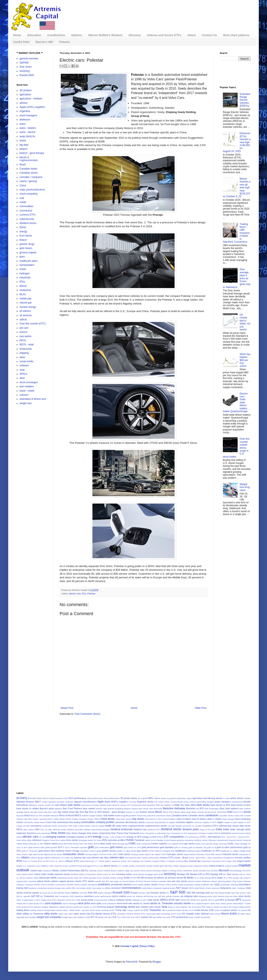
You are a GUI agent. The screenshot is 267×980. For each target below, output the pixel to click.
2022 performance (112, 798)
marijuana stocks (201, 866)
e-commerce (225, 833)
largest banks (244, 861)
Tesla (164, 907)
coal (22, 198)
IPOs (22, 282)
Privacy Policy (165, 885)
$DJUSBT (32, 798)
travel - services (82, 910)
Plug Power (237, 881)
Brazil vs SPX (37, 816)
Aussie (41, 805)
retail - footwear (238, 888)
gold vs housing (181, 847)
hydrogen (25, 273)
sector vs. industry (135, 896)
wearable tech (23, 917)
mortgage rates (151, 874)
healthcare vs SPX (211, 851)
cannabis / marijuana (31, 177)
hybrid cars (150, 854)
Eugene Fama (49, 840)
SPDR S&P (174, 900)
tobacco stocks (213, 907)
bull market (109, 815)
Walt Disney (215, 914)
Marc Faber (173, 866)
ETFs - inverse (238, 837)
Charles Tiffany (93, 819)
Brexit (71, 815)
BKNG (177, 812)
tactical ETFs (27, 907)
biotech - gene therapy (32, 153)
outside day (100, 881)
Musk (161, 874)
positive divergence (89, 885)
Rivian (68, 893)
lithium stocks (111, 866)
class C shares (214, 819)
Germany (223, 844)
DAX (37, 829)
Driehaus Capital (206, 833)
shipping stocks (205, 896)
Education (34, 35)
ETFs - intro (226, 837)
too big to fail (226, 907)
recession (116, 888)
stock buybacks (53, 903)
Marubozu (47, 871)
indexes (218, 854)
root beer (83, 893)
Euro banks (26, 236)
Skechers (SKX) (64, 900)
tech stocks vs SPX (88, 907)
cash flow (28, 819)
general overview (29, 59)
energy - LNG (108, 837)
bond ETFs (238, 812)
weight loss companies (49, 917)
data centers (29, 830)
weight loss (26, 403)
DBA (50, 830)
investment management (223, 858)
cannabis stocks (226, 816)
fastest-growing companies (182, 840)
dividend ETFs (154, 830)
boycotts (20, 816)
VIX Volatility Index (191, 914)
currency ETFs (28, 215)
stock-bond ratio (125, 903)
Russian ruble (144, 893)
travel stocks (95, 910)
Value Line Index (66, 914)
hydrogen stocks (175, 854)
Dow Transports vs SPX (177, 833)
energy (23, 232)
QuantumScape (54, 888)
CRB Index (73, 826)
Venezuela (151, 914)
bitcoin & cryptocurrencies (29, 159)
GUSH (151, 851)
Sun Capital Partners (201, 903)
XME (124, 917)
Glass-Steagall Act (242, 844)
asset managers (28, 115)
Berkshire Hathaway (174, 808)
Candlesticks (56, 35)
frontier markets (159, 844)
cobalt (23, 202)
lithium (23, 286)
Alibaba (247, 798)
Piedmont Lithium (209, 881)
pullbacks (205, 885)
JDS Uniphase (133, 861)
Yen (151, 917)
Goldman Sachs (64, 851)
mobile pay (25, 299)
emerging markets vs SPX (79, 837)
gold (91, 847)
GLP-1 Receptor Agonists (76, 847)
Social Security (101, 900)
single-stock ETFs (49, 900)
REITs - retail (27, 345)
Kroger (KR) (231, 861)
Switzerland (238, 903)
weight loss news (70, 917)
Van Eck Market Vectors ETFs (102, 914)
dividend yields (191, 829)
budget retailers (96, 816)
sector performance (103, 896)
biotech (24, 149)
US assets (242, 910)
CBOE (68, 819)
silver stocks (245, 896)
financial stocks (235, 840)
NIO (81, 878)
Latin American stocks (59, 866)
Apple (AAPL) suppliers (32, 107)
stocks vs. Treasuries (162, 903)
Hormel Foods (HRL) (109, 854)
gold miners (26, 248)
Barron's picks (47, 808)
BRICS (78, 815)
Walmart (205, 914)
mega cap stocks (132, 871)
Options (77, 35)
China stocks (108, 819)
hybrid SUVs (161, 854)
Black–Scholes (198, 812)
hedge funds (245, 851)
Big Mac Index (51, 812)
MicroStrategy (236, 871)
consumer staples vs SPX (205, 822)
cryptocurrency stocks (156, 826)
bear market (89, 808)
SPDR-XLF (195, 900)
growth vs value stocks (126, 851)
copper (220, 822)
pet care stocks (180, 881)
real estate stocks (84, 888)
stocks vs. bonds (141, 903)
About (191, 35)
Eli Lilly (42, 837)
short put (229, 896)
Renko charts (205, 888)
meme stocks (146, 871)
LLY (120, 866)
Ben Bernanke (156, 809)
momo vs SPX (109, 874)
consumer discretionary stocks (130, 822)
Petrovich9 (132, 962)
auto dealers (61, 805)
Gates (198, 844)
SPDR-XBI (185, 900)
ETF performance (192, 837)
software (24, 365)
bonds (247, 812)
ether (29, 840)
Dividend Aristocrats (121, 829)
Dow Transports (132, 833)
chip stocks (138, 819)
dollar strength (237, 829)
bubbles (85, 816)
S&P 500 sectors (239, 893)
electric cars (75, 594)
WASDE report (244, 914)
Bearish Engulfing (115, 809)
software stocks (124, 900)
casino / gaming (28, 181)
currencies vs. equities (192, 826)
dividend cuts (140, 829)
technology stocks (125, 907)
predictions (104, 884)
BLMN (208, 812)
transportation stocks (53, 910)
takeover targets (41, 907)
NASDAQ (25, 71)
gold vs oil (212, 847)
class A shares (184, 819)
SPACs (23, 374)
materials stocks (96, 871)
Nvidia (127, 878)
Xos (133, 917)
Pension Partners (151, 881)
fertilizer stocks (201, 840)
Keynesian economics (211, 861)
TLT (204, 907)
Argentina (25, 111)
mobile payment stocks (59, 874)
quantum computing (38, 888)
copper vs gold (231, 822)
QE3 (212, 885)
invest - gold (194, 858)
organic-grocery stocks (70, 881)
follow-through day (120, 844)
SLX (74, 900)
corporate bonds (50, 826)
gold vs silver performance (230, 847)
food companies (144, 844)
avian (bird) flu (27, 136)
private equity (177, 885)
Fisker (70, 844)
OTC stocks (88, 881)
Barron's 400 (44, 42)
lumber (149, 866)
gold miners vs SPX (132, 847)
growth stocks (109, 851)
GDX (203, 844)
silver (22, 357)
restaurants (26, 349)
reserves (215, 888)
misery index (40, 874)
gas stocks (189, 844)
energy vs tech (149, 837)
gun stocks (142, 851)
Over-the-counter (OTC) (33, 324)
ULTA (192, 910)
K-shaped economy (175, 861)
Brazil (23, 165)
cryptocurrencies (136, 826)
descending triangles (101, 830)
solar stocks (153, 900)
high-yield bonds (36, 854)
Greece (93, 851)
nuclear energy (28, 307)
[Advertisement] (236, 585)
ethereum (37, 840)
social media (26, 361)
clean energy (228, 819)
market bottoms (216, 866)
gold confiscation (102, 847)
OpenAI (247, 878)
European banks (86, 840)
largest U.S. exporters (26, 866)
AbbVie (157, 798)
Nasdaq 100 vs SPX (200, 874)
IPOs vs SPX (44, 861)
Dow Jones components (99, 833)
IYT (96, 861)
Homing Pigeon (92, 854)
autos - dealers (28, 128)
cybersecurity (27, 219)
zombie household (202, 917)
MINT (31, 874)
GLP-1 (61, 847)
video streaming (163, 914)
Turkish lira (138, 910)
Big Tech (80, 812)
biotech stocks (147, 812)
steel (22, 378)
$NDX (40, 798)
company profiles (105, 822)
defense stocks (60, 830)
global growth (51, 847)
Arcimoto (132, 802)
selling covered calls (175, 896)
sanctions (89, 896)
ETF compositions (174, 837)
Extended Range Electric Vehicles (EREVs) (245, 100)
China (23, 186)
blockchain (222, 812)
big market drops (66, 812)
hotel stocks (124, 854)
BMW (230, 812)
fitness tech (78, 844)
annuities (60, 802)
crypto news (121, 826)
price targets (138, 885)
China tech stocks (123, 819)
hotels (23, 269)
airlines (23, 103)
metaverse (25, 290)
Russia (134, 893)
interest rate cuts (82, 858)
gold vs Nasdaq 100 (197, 847)
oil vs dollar (217, 878)
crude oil (110, 826)
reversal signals (31, 893)
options (55, 881)
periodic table (165, 881)
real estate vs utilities (101, 888)
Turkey (130, 910)
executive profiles (116, 840)
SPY (238, 900)
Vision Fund (176, 914)
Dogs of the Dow (207, 830)
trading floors (23, 910)
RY (168, 893)
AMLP (38, 802)
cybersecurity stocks (229, 826)
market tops (36, 870)
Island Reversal (87, 861)
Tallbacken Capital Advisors (61, 907)
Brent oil (63, 815)
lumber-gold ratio (160, 866)
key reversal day (193, 861)
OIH (139, 878)
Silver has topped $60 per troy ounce (245, 360)
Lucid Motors (140, 866)
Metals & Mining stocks (172, 871)
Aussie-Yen (49, 805)
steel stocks (34, 903)
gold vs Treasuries (30, 851)
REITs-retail (194, 888)
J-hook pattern (105, 861)
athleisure (25, 120)
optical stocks (44, 881)
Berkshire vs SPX (195, 808)
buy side (147, 816)
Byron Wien (166, 816)
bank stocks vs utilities (28, 808)
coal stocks (28, 822)
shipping (24, 353)
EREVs (160, 837)
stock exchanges (29, 382)
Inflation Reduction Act (54, 858)
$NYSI (46, 798)
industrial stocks (230, 854)
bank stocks (203, 805)
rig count (43, 893)
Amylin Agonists (49, 802)
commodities (26, 206)
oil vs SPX (228, 878)
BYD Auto (156, 816)
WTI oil (94, 917)
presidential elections (122, 884)
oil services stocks (174, 878)
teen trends (155, 907)
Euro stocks (72, 840)
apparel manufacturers (85, 802)
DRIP (216, 833)
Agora (189, 798)
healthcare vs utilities (230, 851)
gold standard (167, 847)
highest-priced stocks (53, 854)
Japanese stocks (119, 861)
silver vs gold (22, 900)
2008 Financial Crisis (59, 798)
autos (22, 124)
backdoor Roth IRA (155, 805)
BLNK (214, 812)
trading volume (36, 910)
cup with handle (175, 826)
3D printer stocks (129, 798)
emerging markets (56, 837)
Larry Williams (42, 866)
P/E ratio (110, 881)
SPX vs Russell (227, 900)
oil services (26, 315)
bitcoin (158, 812)
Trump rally (121, 910)
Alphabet (21, 802)
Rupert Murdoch (105, 893)
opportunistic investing (26, 881)
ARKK (167, 802)
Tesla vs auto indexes (177, 907)
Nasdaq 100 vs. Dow (221, 874)
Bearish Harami (131, 809)
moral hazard (138, 874)
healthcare (180, 851)
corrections (62, 826)
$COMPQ (22, 798)
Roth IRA (92, 893)
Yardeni (144, 917)
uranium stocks (230, 910)
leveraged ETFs (90, 866)
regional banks (169, 888)
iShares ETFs (72, 861)
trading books (245, 907)
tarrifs (76, 907)
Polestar (91, 594)
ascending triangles (205, 802)
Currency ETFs (210, 826)
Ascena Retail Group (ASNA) (183, 802)
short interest (219, 896)
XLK (119, 917)
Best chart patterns (236, 35)
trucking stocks (108, 910)
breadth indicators (51, 816)
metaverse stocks (191, 871)
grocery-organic (28, 252)
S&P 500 (178, 892)
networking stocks (65, 878)
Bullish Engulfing (122, 816)
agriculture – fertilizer (31, 99)
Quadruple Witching (229, 885)
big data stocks (37, 812)
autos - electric (28, 132)
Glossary (135, 35)
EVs (84, 594)
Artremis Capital (129, 946)
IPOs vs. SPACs (58, 861)
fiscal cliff (63, 844)
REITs (23, 340)
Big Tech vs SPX (93, 812)
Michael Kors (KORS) (209, 871)
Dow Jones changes (76, 833)
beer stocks (144, 809)
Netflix (54, 878)
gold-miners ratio (47, 851)
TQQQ (235, 907)
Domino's (32, 833)
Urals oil (218, 910)
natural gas (26, 303)
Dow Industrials (44, 833)
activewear (181, 798)
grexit (99, 851)
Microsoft (224, 870)
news (76, 878)
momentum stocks (94, 874)
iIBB (213, 854)
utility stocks (51, 914)
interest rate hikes (100, 858)
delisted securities (75, 830)
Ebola (23, 227)
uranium (24, 395)
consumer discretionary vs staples (160, 822)
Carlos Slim (239, 816)
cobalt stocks (39, 822)
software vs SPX (140, 900)
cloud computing (28, 194)
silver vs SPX (34, 900)
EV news (98, 840)
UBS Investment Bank (171, 910)
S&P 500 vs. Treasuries (43, 896)
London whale (128, 866)
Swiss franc (215, 903)
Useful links (21, 42)
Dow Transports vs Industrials (153, 833)
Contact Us (209, 35)
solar (22, 370)
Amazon (30, 802)
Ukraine (185, 910)
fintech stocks (51, 844)
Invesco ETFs (167, 858)
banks (23, 141)
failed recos (150, 840)
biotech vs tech (132, 812)
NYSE (133, 878)
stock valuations (109, 903)
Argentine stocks (145, 802)
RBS (74, 888)
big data (24, 145)
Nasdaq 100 (183, 874)
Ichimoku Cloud (203, 854)
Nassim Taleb (32, 878)
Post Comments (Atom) (87, 714)
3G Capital (143, 798)
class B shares (199, 819)
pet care (24, 328)
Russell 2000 (27, 75)
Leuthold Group (76, 866)
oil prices (149, 878)
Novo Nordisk (104, 878)
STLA (42, 903)
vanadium (121, 914)
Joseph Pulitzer (159, 861)
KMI (223, 861)
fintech (23, 240)
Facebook (140, 840)
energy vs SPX (134, 837)
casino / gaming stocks (43, 819)
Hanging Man (169, 851)
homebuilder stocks (74, 854)
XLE (114, 917)
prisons (24, 332)
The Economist (194, 907)
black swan (186, 812)
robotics (75, 893)
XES (110, 917)
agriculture (25, 95)
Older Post (201, 708)
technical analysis (106, 907)
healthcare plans (29, 261)
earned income (238, 833)
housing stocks (137, 854)
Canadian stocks (29, 173)
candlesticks (212, 815)
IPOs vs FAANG (30, 861)
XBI (106, 917)
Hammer (158, 851)
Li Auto (100, 866)
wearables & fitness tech (33, 399)
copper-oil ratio (23, 826)
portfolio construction (57, 885)
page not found (121, 881)
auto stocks (74, 805)
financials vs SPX (36, 844)
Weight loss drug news (245, 487)
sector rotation (119, 896)
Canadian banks (28, 169)
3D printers (26, 90)
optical (23, 319)
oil (142, 878)
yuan (191, 917)
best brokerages (212, 809)
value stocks (80, 914)
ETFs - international (210, 837)
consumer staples (184, 822)
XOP (128, 917)
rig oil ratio (52, 893)
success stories (182, 903)
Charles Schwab (79, 819)
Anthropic (69, 802)
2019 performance (95, 798)
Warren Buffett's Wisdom (105, 35)
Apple (101, 802)
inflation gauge (37, 858)
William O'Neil (84, 917)
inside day (69, 858)
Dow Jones (26, 67)
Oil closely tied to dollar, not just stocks (245, 322)
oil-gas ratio (238, 878)
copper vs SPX (244, 822)
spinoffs (204, 900)
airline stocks (237, 798)
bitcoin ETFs (168, 812)
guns (22, 257)
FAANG (130, 840)
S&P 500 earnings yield (198, 893)
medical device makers (114, 871)
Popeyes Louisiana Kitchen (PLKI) (32, 885)
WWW (101, 917)
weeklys (33, 917)
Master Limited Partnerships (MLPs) (70, 870)
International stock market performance (142, 858)
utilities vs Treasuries (33, 914)
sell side (162, 896)
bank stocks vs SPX (220, 805)
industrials (25, 278)
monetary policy (124, 874)
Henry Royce (22, 854)
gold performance (150, 847)
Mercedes (157, 871)
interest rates (117, 858)
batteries (58, 809)
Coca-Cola (51, 822)
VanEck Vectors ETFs (136, 914)
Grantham (85, 851)
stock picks (84, 903)
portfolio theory (73, 885)
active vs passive (169, 798)
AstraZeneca (237, 802)
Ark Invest (159, 802)
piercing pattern (225, 881)
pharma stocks (195, 881)
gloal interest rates (36, 847)
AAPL (151, 798)
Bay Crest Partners (72, 808)
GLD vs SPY (22, 847)
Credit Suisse (84, 826)
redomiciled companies (152, 888)
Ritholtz (61, 893)
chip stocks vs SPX (153, 819)
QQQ (217, 884)
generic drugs (27, 244)
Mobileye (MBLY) (78, 874)
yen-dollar (158, 917)
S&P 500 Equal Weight (221, 893)
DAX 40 (44, 830)
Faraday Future (163, 840)
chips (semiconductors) (32, 190)
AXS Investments (134, 805)
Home (17, 35)
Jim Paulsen (146, 861)
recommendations (131, 888)
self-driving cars (150, 896)
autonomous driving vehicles (94, 805)
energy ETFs (120, 837)
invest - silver (206, 858)
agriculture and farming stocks (207, 798)
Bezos (27, 812)
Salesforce (79, 896)
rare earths (25, 336)
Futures (64, 42)
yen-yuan (166, 917)
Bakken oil (169, 805)
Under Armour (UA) (204, 910)
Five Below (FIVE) (92, 844)
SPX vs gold (213, 900)
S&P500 (24, 63)
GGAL (231, 844)
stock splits (96, 903)
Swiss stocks (226, 903)
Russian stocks (158, 893)
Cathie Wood (59, 819)
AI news (226, 798)
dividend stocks (28, 223)
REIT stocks (182, 888)
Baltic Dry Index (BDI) (185, 805)
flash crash (106, 844)
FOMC (132, 844)
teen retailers (27, 386)
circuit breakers (169, 819)
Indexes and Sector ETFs (164, 35)
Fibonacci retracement (218, 840)
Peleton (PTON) (136, 881)
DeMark (87, 830)
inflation (25, 858)
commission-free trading (68, 822)
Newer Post (67, 708)
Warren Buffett (229, 914)
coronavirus (26, 211)
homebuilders (27, 265)
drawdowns (193, 833)
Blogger (157, 962)
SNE (78, 900)
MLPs (23, 294)
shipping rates (191, 896)
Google (76, 851)
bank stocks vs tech (241, 805)
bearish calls (101, 809)
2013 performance (77, 798)
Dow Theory (117, 833)
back (144, 805)
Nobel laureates (90, 878)
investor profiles (243, 858)
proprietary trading (192, 885)
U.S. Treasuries (152, 910)
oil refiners (25, 311)
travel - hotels (27, 391)
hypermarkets (190, 854)
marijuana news (186, 866)
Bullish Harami (137, 816)
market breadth (231, 866)
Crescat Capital (98, 826)
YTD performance (180, 917)
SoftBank (112, 900)
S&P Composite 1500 (64, 896)
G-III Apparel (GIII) (176, 844)
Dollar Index (223, 829)
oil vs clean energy (203, 878)
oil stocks (189, 878)
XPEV (138, 917)
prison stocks (151, 884)
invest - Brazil (181, 858)
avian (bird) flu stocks (116, 805)
